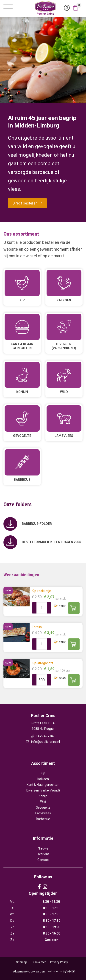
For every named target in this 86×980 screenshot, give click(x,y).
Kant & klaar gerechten (43, 785)
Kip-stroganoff (43, 663)
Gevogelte (43, 807)
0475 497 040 (43, 736)
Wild (43, 802)
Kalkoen (43, 779)
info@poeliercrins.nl (43, 742)
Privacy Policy (59, 962)
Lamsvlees (43, 813)
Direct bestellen (27, 203)
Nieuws (43, 848)
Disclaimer (39, 962)
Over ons (43, 854)
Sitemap (22, 962)
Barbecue (43, 819)
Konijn (43, 796)
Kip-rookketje (41, 591)
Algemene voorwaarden (29, 971)
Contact (43, 860)
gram (62, 678)
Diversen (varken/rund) (43, 790)
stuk (62, 606)
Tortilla (37, 627)
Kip (43, 773)
